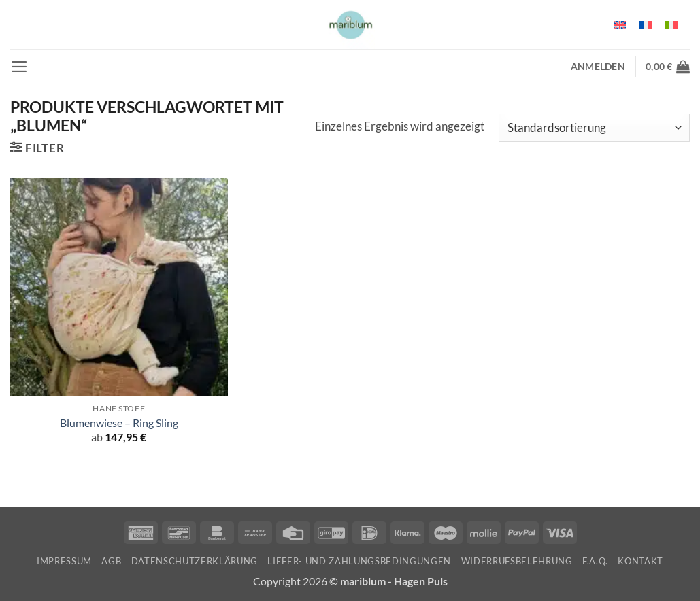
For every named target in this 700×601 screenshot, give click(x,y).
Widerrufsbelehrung (517, 561)
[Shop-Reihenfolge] (594, 128)
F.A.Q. (595, 561)
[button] (19, 67)
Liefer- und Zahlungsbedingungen (359, 561)
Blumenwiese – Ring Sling (119, 423)
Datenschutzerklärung (195, 561)
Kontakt (640, 561)
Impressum (64, 561)
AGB (111, 561)
